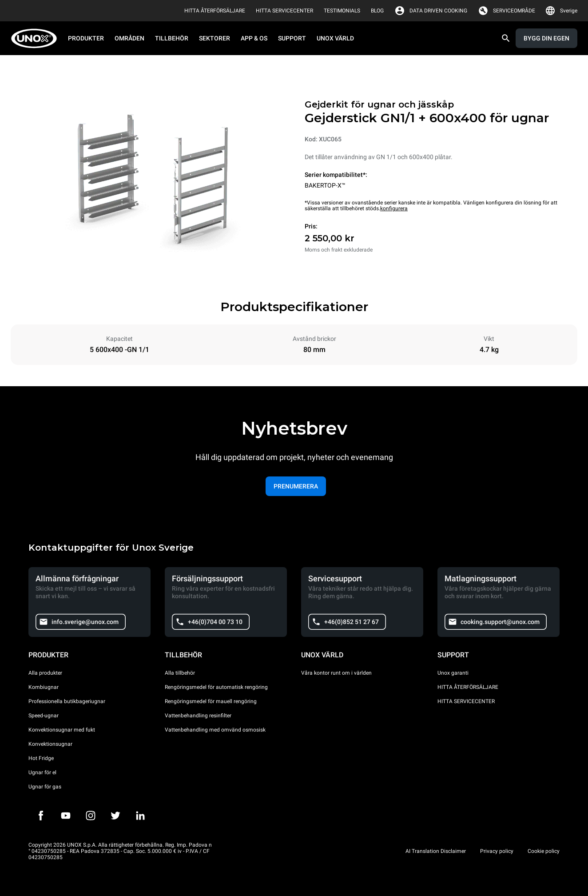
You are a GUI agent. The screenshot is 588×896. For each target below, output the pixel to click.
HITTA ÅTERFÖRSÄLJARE (468, 687)
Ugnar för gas (45, 787)
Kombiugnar (44, 687)
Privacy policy (497, 851)
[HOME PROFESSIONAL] (37, 38)
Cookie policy (544, 851)
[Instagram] (91, 816)
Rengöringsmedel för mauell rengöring (211, 701)
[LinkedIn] (140, 816)
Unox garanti (453, 673)
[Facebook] (41, 816)
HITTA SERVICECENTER (466, 701)
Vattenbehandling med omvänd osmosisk (215, 730)
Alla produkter (45, 673)
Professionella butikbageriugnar (67, 701)
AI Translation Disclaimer (436, 851)
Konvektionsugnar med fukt (62, 730)
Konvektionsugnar (50, 744)
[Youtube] (66, 816)
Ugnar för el (42, 772)
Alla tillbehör (180, 673)
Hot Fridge (41, 758)
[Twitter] (115, 816)
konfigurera (394, 208)
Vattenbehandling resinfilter (198, 716)
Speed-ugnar (44, 716)
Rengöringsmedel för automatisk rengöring (216, 687)
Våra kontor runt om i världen (336, 673)
